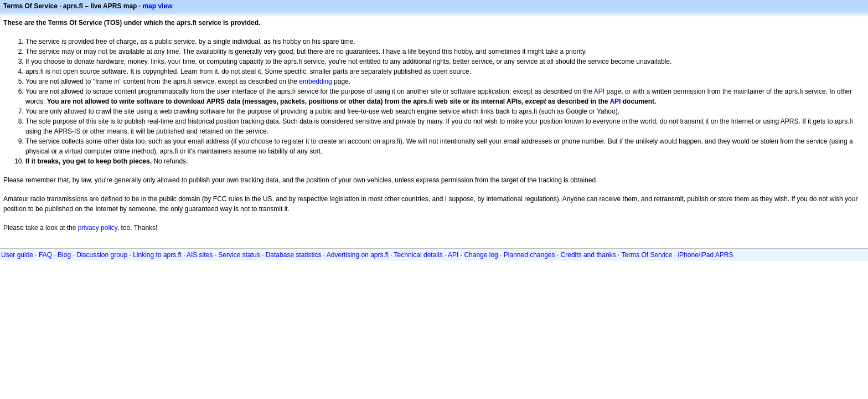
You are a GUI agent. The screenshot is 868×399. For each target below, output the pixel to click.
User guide (17, 255)
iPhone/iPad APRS (705, 255)
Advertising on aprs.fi (358, 255)
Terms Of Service (647, 255)
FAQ (45, 255)
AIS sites (200, 255)
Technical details (418, 255)
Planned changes (529, 255)
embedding (315, 81)
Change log (481, 255)
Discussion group (102, 255)
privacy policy (98, 228)
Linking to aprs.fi (157, 255)
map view (157, 6)
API (599, 91)
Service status (239, 255)
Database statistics (294, 255)
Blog (64, 255)
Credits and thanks (588, 255)
